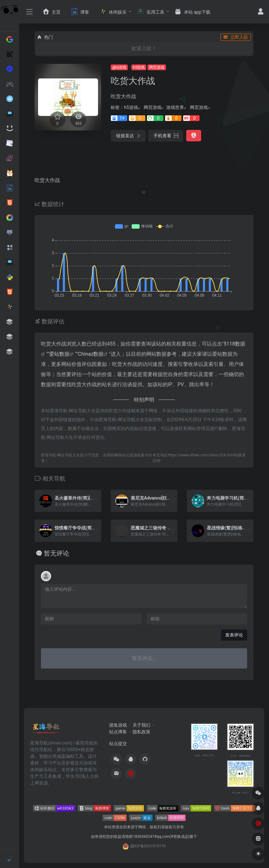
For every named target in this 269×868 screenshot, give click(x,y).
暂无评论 (56, 553)
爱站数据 (59, 354)
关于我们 (141, 725)
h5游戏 (139, 67)
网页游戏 (157, 67)
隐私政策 (141, 732)
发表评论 (234, 635)
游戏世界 (175, 107)
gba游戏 (119, 67)
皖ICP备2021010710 (148, 846)
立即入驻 (236, 37)
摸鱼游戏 (118, 725)
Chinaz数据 (91, 354)
